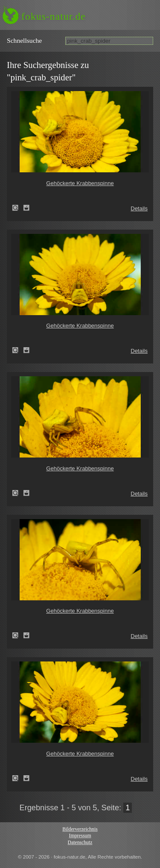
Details (139, 208)
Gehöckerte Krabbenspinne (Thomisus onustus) (18, 208)
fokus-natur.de (54, 16)
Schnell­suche (24, 40)
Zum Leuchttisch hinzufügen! (26, 208)
